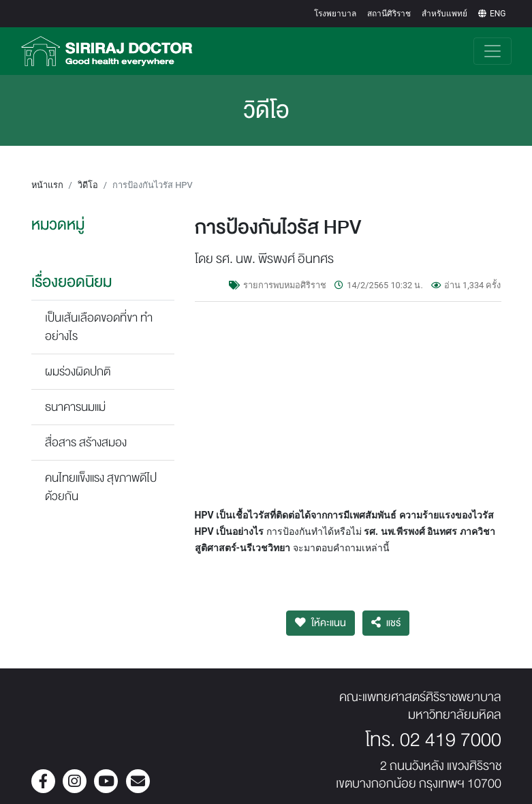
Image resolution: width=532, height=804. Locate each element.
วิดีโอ (88, 185)
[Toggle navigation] (492, 51)
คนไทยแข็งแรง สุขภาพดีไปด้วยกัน (101, 487)
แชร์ (386, 623)
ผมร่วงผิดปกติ (78, 372)
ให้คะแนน (320, 623)
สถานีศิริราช (389, 14)
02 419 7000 (451, 740)
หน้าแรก (47, 185)
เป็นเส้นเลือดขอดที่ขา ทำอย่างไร (99, 327)
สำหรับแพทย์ (444, 14)
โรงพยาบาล (335, 14)
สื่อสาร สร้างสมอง (86, 443)
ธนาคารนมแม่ (75, 407)
